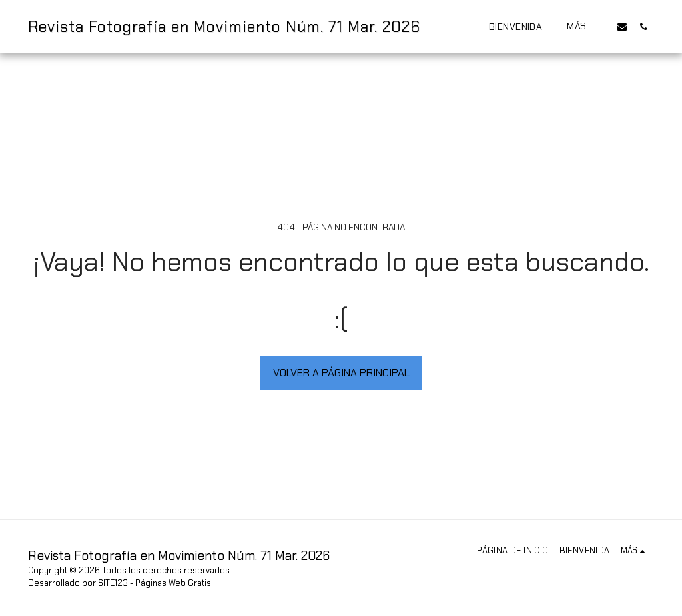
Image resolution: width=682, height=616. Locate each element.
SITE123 (113, 583)
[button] (622, 26)
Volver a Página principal (341, 373)
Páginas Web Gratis (173, 583)
